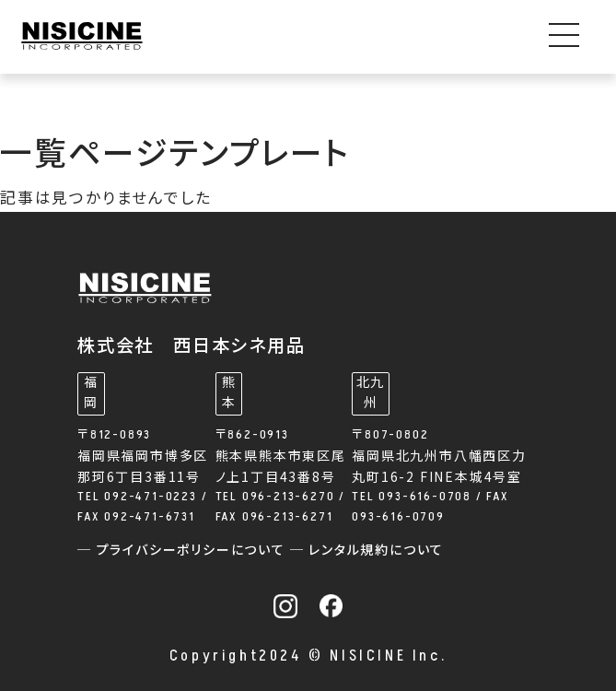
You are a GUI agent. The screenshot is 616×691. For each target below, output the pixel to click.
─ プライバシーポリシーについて (184, 550)
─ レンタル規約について (367, 550)
